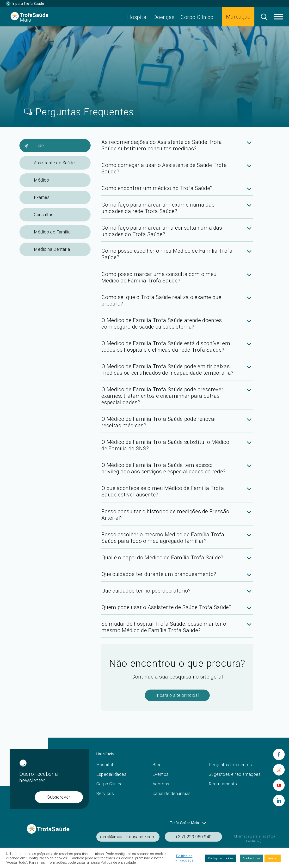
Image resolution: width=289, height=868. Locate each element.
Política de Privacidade (184, 858)
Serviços (105, 793)
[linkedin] (279, 801)
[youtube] (279, 785)
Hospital (138, 17)
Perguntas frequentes (230, 765)
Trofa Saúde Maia (185, 823)
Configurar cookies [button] (221, 858)
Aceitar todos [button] (252, 858)
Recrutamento (223, 784)
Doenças (164, 17)
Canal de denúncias (172, 793)
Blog (157, 765)
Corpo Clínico (197, 17)
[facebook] (279, 754)
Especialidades (111, 774)
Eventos (161, 774)
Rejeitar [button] (273, 858)
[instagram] (279, 770)
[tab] (177, 147)
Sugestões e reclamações (235, 774)
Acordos (161, 784)
